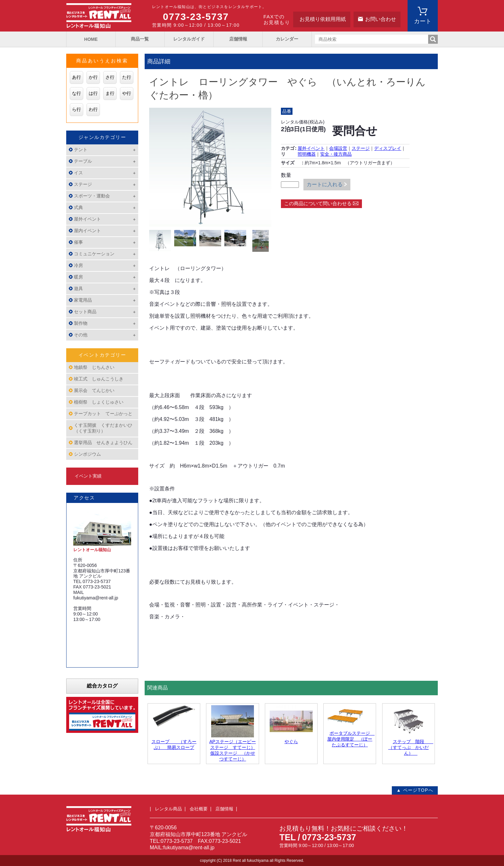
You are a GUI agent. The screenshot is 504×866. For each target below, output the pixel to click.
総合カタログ (102, 686)
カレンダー (287, 39)
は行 (93, 93)
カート (423, 21)
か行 (93, 77)
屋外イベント (311, 148)
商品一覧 (140, 39)
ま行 (110, 93)
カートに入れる (325, 184)
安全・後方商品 (336, 154)
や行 (127, 93)
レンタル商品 (168, 809)
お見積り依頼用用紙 (323, 19)
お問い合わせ (381, 19)
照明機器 (307, 154)
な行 (76, 93)
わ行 (93, 109)
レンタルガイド (189, 39)
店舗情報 (238, 39)
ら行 (76, 109)
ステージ (361, 148)
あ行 (76, 77)
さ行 (110, 77)
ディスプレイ (388, 148)
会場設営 (338, 148)
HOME (91, 39)
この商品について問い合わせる (318, 203)
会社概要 (199, 809)
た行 (127, 77)
